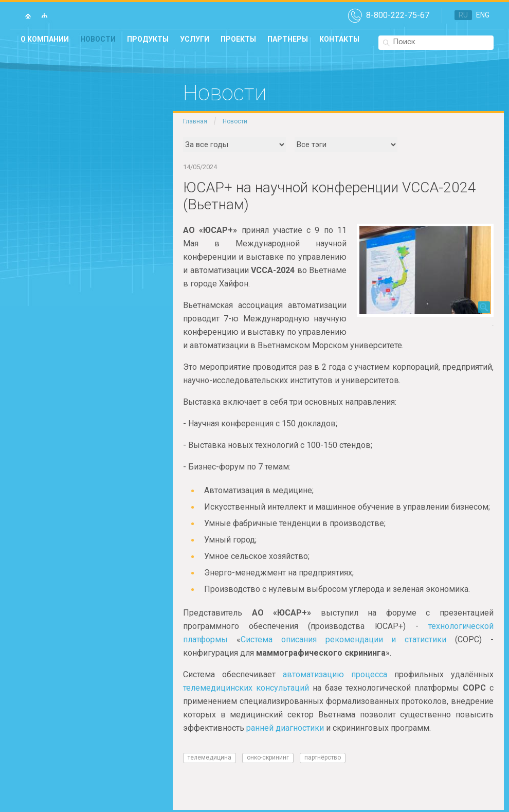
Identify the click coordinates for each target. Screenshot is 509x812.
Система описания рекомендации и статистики (343, 639)
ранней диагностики (285, 728)
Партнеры (288, 39)
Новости (98, 39)
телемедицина (210, 757)
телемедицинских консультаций (246, 688)
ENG (483, 15)
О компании (45, 39)
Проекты (238, 39)
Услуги (195, 39)
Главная (195, 121)
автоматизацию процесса (335, 674)
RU (463, 15)
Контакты (339, 39)
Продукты (148, 39)
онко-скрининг (268, 757)
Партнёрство (323, 757)
